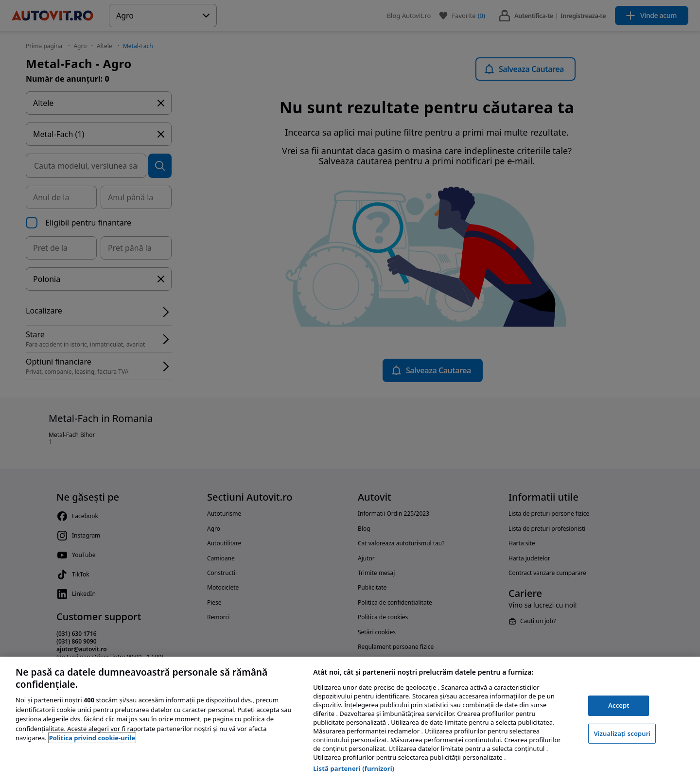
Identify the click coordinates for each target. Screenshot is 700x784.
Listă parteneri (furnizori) (354, 768)
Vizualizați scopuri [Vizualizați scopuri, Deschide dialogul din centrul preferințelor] (622, 733)
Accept (619, 705)
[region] (350, 720)
